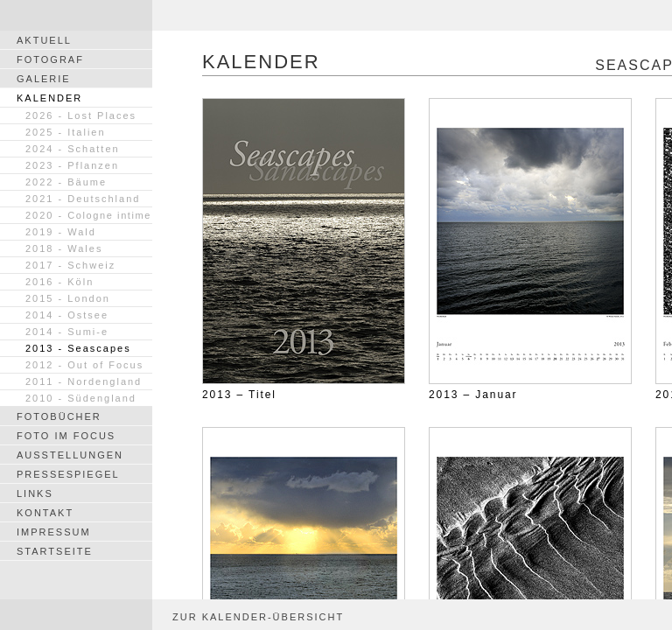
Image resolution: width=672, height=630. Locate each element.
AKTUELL (44, 40)
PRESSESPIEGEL (68, 474)
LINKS (35, 493)
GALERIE (44, 79)
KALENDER (49, 98)
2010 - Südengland (81, 398)
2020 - (88, 215)
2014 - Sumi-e (67, 332)
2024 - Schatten (73, 149)
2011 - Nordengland (84, 381)
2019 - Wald (61, 232)
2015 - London (68, 298)
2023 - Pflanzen (72, 165)
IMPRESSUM (54, 532)
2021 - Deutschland (83, 199)
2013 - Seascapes (78, 348)
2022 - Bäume (66, 182)
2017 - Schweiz (70, 265)
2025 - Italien (66, 132)
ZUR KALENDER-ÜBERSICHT (258, 617)
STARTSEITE (55, 551)
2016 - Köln (59, 282)
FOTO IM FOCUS (66, 436)
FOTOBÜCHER (59, 416)
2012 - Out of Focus (84, 365)
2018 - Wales (64, 248)
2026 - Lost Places (81, 115)
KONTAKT (45, 513)
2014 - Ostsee (67, 315)
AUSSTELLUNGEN (70, 455)
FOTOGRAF (50, 59)
